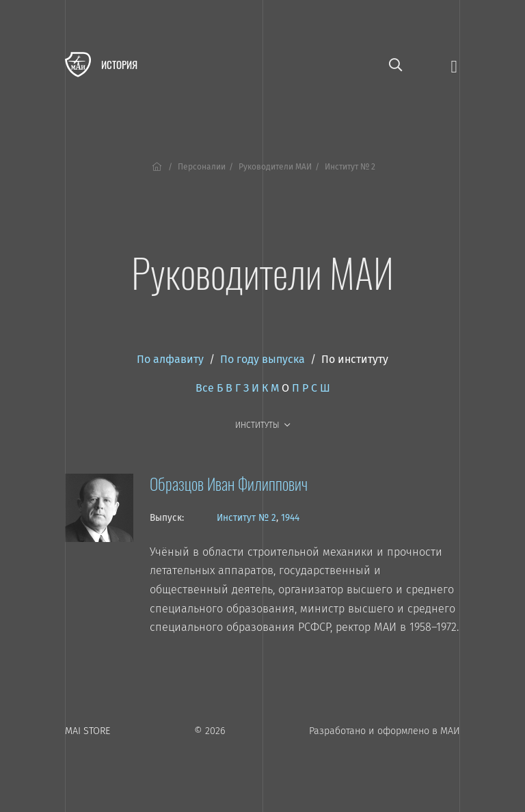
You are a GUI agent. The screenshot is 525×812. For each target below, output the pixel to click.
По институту (355, 359)
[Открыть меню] (454, 65)
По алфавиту (170, 359)
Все (205, 388)
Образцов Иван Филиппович (229, 483)
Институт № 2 (246, 518)
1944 (290, 518)
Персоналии (202, 167)
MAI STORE (87, 731)
